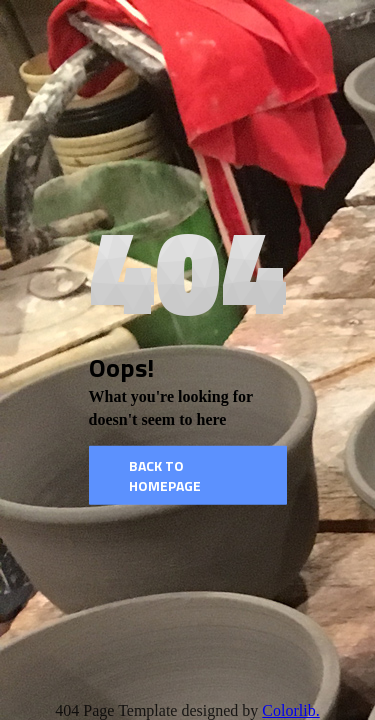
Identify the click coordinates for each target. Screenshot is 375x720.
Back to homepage (165, 475)
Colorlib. (290, 710)
